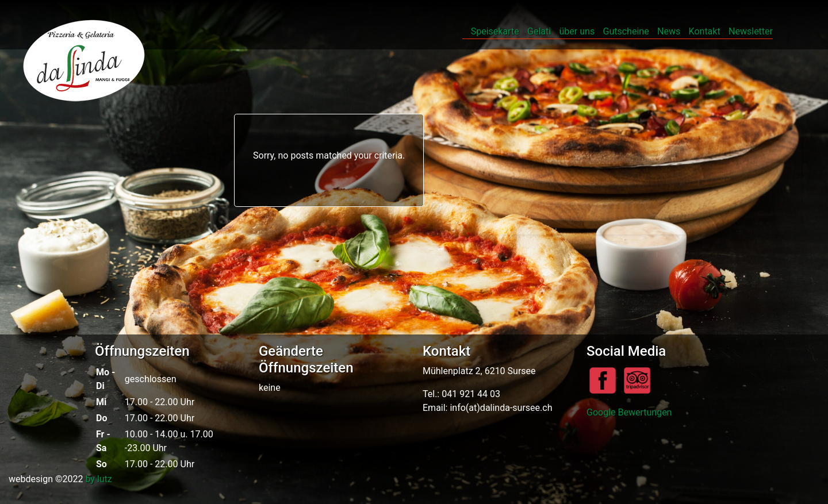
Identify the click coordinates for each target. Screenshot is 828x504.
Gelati (539, 31)
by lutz (98, 479)
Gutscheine (626, 31)
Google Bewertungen (629, 412)
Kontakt (705, 31)
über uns (577, 31)
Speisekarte (495, 31)
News (669, 31)
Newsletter (751, 31)
